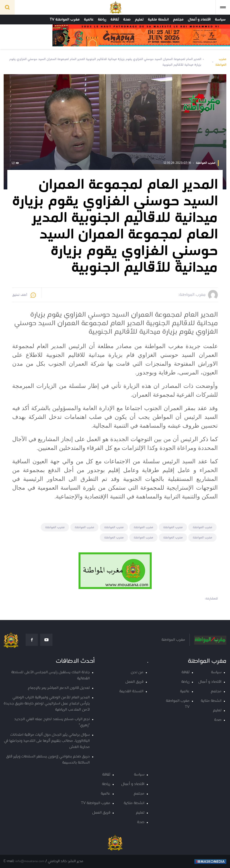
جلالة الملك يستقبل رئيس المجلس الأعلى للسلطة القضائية (50, 675)
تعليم (139, 20)
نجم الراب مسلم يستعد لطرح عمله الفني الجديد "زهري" (52, 722)
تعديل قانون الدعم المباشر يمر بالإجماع (59, 688)
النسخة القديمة (131, 691)
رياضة (102, 20)
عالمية (89, 20)
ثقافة (115, 20)
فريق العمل (134, 682)
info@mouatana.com (30, 861)
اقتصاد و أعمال (199, 20)
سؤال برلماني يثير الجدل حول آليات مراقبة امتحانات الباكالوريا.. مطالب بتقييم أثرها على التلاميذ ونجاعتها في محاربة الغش (47, 741)
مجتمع (178, 20)
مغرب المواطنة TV (65, 20)
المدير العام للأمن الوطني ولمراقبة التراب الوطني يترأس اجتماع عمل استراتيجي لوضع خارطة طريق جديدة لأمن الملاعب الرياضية (47, 704)
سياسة (220, 20)
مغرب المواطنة (221, 62)
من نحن (137, 672)
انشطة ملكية (158, 20)
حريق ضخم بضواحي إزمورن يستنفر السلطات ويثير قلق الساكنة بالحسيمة (48, 760)
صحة (127, 20)
